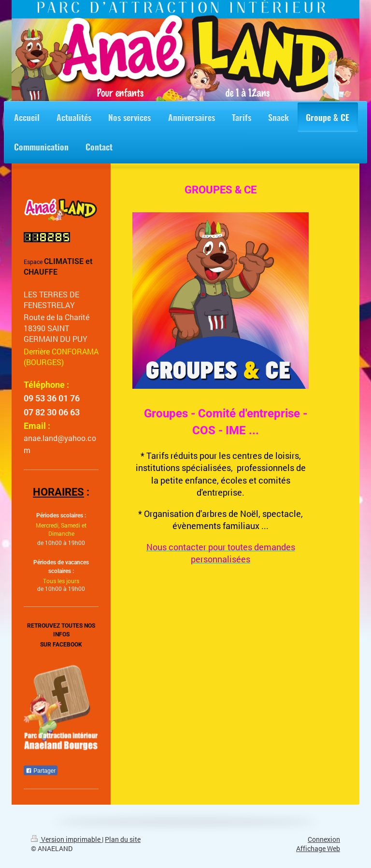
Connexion (324, 839)
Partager (41, 771)
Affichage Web (318, 849)
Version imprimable (66, 839)
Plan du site (123, 839)
